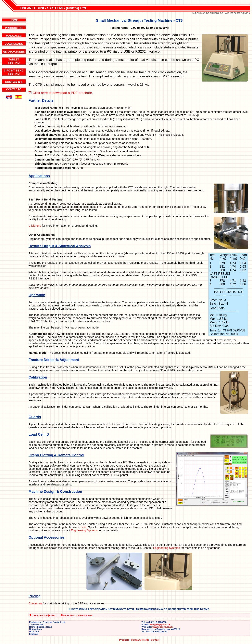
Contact (155, 640)
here (84, 527)
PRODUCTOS (14, 28)
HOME (14, 20)
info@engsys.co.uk (160, 625)
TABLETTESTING (14, 61)
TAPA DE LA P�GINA (42, 615)
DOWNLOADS (14, 44)
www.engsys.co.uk (163, 627)
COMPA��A (14, 82)
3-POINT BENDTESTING (14, 72)
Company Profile (140, 640)
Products (124, 640)
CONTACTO (14, 89)
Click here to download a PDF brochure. (63, 93)
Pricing (35, 596)
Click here (35, 226)
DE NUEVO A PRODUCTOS (76, 615)
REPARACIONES (14, 52)
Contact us (35, 603)
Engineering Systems (84, 530)
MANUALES (14, 36)
